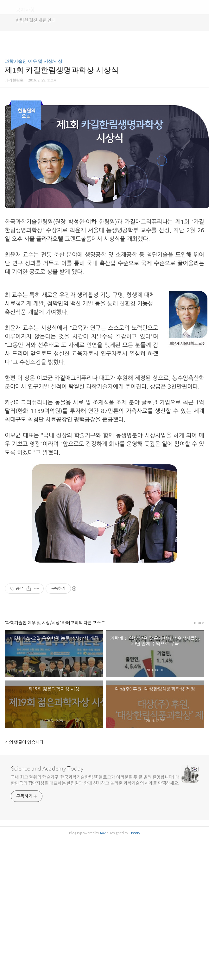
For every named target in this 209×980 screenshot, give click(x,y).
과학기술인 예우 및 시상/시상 (34, 61)
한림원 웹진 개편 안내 (36, 20)
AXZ (103, 833)
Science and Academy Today (47, 769)
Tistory (135, 833)
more (199, 623)
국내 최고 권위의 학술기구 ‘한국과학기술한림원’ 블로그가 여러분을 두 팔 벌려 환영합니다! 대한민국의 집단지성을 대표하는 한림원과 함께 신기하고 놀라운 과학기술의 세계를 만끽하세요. (95, 780)
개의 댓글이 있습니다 (24, 742)
